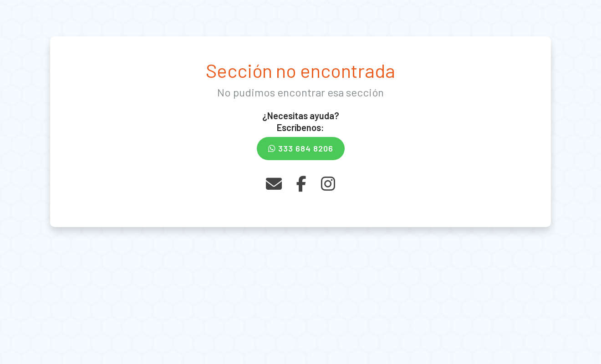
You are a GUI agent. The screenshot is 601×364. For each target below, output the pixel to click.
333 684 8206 (301, 148)
